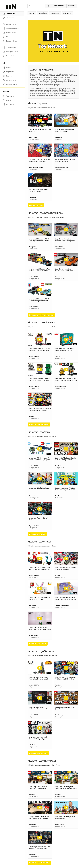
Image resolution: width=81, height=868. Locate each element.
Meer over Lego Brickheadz (39, 424)
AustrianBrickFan (34, 277)
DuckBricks (59, 496)
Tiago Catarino (33, 496)
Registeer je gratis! (36, 205)
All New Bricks (33, 635)
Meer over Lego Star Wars (38, 753)
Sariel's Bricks (33, 137)
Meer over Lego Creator (38, 644)
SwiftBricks (32, 825)
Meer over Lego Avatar (37, 534)
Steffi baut (58, 356)
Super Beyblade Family (36, 167)
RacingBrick (32, 247)
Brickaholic (59, 277)
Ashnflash (58, 466)
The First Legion (60, 715)
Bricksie (31, 416)
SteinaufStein (33, 605)
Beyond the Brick (34, 526)
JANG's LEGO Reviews (62, 605)
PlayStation (59, 137)
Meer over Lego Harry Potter (39, 863)
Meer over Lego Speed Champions (41, 315)
